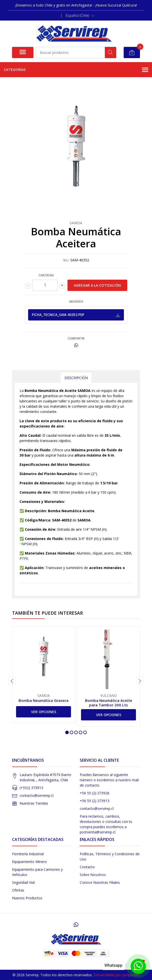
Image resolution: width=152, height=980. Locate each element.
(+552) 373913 (31, 788)
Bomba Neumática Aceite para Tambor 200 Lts (109, 703)
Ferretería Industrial (28, 854)
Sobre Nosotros (93, 875)
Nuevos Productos (27, 898)
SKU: (66, 260)
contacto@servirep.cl (36, 795)
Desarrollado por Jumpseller (116, 975)
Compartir (76, 338)
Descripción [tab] (76, 378)
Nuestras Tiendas (34, 803)
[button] (80, 16)
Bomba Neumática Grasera (44, 700)
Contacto (87, 867)
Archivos (76, 302)
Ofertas (18, 890)
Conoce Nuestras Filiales (100, 882)
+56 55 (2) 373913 (95, 801)
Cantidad (46, 275)
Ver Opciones (44, 712)
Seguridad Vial (23, 882)
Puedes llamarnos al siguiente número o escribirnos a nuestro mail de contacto (109, 780)
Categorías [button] (76, 70)
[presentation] (12, 681)
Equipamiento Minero (29, 862)
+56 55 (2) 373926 (95, 793)
